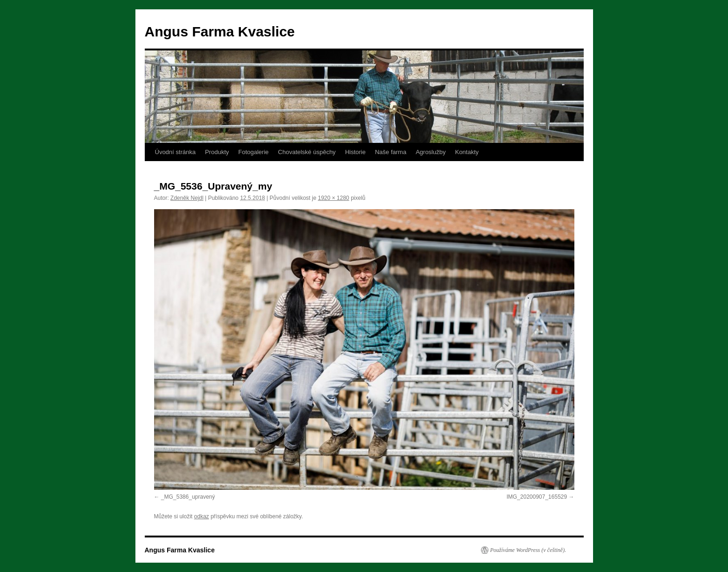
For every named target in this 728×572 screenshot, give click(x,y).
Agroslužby (431, 152)
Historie (355, 152)
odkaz (202, 516)
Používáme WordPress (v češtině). (528, 550)
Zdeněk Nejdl (187, 198)
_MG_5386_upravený (188, 497)
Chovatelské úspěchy (307, 152)
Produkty (217, 152)
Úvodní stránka (175, 152)
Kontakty (467, 152)
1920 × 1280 (334, 198)
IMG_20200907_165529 (537, 497)
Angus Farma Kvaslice (220, 32)
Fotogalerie (253, 152)
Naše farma (391, 152)
